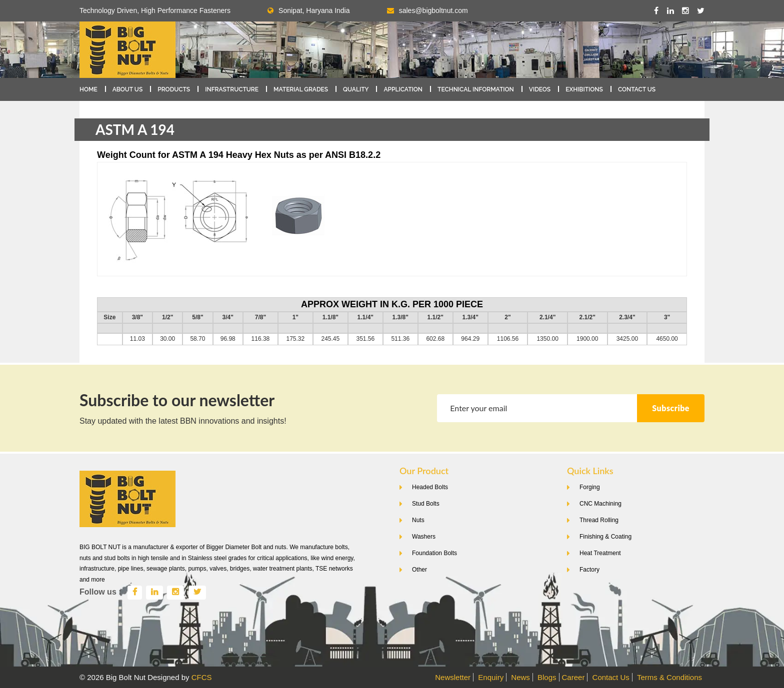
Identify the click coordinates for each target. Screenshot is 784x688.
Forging (590, 487)
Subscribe (671, 408)
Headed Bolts (430, 487)
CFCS (202, 677)
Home (88, 89)
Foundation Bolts (434, 553)
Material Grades (301, 89)
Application (403, 89)
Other (419, 570)
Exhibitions (584, 89)
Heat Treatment (600, 553)
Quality (356, 89)
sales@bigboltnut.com (433, 10)
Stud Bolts (426, 504)
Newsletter (453, 677)
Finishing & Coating (605, 537)
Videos (540, 89)
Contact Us (637, 89)
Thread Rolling (599, 520)
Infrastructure (232, 89)
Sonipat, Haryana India (308, 10)
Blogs (547, 677)
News (520, 677)
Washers (424, 537)
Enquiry (491, 677)
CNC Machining (600, 504)
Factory (589, 570)
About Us (128, 89)
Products (174, 89)
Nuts (418, 520)
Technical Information (476, 89)
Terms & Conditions (669, 677)
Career (573, 677)
